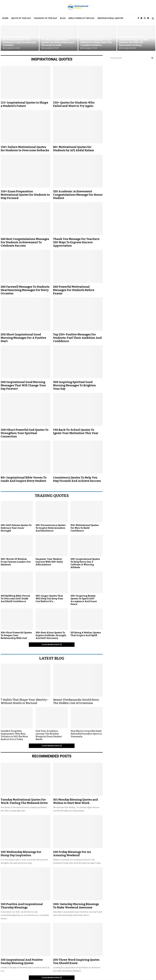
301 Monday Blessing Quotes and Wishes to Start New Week (75, 801)
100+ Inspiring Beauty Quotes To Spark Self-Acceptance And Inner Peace (84, 600)
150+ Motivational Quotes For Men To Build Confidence (85, 528)
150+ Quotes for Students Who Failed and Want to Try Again (74, 104)
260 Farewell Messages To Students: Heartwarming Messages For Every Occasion (25, 290)
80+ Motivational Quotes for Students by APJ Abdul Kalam (73, 149)
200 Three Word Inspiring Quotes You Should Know (76, 961)
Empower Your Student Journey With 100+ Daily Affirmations (49, 562)
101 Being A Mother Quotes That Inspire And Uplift (86, 634)
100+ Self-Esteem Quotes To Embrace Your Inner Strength (16, 528)
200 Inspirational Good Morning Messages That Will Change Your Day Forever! (23, 385)
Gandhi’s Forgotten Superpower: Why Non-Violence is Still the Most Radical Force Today (14, 735)
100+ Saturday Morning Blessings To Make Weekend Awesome (76, 906)
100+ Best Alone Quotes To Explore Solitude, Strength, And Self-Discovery (51, 635)
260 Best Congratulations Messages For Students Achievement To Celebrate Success (25, 242)
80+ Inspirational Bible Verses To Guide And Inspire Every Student (24, 479)
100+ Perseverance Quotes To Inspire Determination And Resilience (51, 528)
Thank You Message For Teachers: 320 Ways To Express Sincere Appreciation (76, 242)
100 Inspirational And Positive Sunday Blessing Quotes (22, 961)
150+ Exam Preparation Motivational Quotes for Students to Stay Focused (25, 195)
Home (5, 18)
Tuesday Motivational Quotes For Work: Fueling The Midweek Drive (24, 801)
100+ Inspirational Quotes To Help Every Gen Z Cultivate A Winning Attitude (85, 563)
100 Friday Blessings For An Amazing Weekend (72, 854)
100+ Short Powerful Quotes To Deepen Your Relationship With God (16, 635)
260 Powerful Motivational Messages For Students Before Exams (74, 290)
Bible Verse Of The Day (82, 18)
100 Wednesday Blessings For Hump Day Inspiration (21, 854)
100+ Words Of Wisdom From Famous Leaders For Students (16, 562)
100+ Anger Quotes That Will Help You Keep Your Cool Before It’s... (49, 599)
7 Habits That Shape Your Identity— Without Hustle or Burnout (25, 701)
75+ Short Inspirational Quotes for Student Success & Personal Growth (58, 42)
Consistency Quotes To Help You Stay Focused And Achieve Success (77, 479)
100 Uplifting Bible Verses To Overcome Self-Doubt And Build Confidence (15, 599)
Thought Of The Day (46, 18)
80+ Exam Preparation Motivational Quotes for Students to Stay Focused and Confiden (19, 41)
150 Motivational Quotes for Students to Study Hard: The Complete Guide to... (96, 42)
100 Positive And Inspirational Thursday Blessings (22, 906)
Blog (63, 18)
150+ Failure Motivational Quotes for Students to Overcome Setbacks (25, 149)
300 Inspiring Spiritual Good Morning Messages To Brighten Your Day (74, 385)
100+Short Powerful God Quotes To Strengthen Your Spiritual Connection (25, 433)
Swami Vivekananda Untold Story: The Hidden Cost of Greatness (76, 701)
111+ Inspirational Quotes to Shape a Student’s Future (24, 104)
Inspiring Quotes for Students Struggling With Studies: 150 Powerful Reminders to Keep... (134, 41)
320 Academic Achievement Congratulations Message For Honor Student (78, 195)
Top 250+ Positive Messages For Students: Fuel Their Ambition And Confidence (77, 338)
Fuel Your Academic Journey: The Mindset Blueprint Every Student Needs (49, 735)
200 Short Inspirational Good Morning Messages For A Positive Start (23, 338)
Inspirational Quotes (110, 18)
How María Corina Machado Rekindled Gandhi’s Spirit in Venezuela (86, 734)
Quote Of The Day (21, 18)
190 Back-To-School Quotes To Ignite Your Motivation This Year (76, 431)
